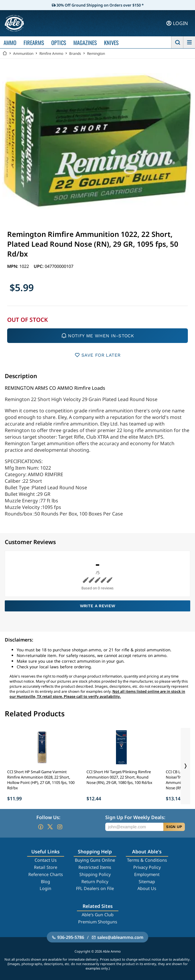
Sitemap (147, 882)
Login (45, 888)
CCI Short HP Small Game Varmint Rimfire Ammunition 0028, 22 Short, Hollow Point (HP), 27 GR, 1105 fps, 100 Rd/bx (41, 780)
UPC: (39, 266)
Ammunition (23, 53)
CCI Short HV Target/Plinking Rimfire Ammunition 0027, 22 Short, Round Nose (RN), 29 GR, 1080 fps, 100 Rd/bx (119, 777)
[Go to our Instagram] (60, 827)
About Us (147, 888)
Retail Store (46, 867)
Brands (75, 53)
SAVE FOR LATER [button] (98, 355)
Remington (96, 53)
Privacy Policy (147, 867)
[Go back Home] (5, 53)
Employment (147, 874)
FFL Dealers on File (95, 888)
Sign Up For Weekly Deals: (135, 817)
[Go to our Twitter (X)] (50, 827)
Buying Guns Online (95, 860)
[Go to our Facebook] (41, 827)
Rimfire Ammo (51, 53)
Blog (45, 882)
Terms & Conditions (147, 860)
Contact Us (46, 860)
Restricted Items (95, 867)
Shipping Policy (95, 874)
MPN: (13, 266)
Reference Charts (46, 874)
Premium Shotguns (98, 922)
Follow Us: (48, 817)
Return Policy (95, 882)
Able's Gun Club (98, 915)
